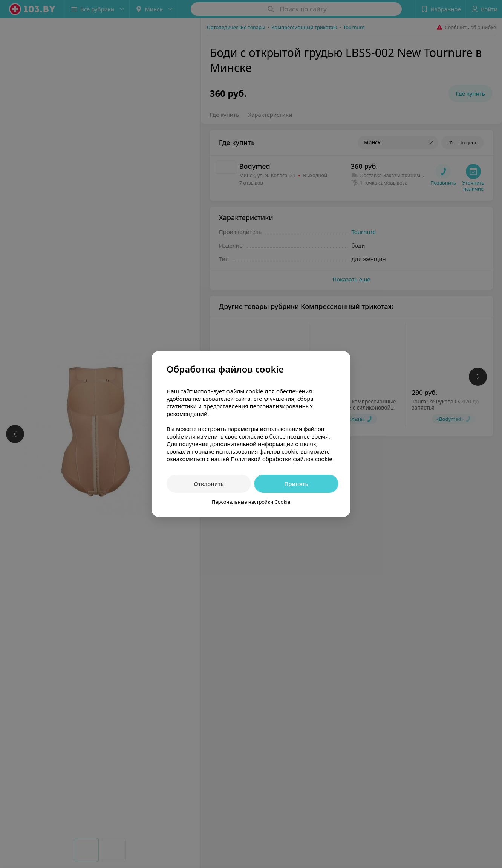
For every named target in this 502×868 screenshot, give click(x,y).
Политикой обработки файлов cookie (282, 459)
